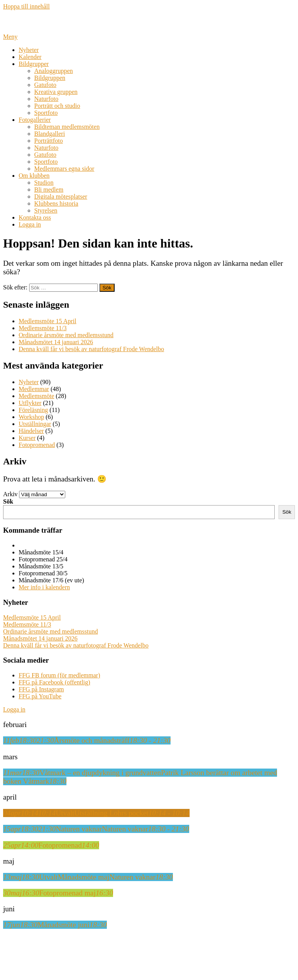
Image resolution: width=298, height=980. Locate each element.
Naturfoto (46, 99)
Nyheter (29, 50)
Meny (10, 37)
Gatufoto (45, 85)
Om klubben (34, 176)
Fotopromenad (37, 445)
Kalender (30, 57)
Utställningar (35, 424)
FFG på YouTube (40, 696)
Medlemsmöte (37, 396)
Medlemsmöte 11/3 (43, 328)
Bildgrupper (34, 64)
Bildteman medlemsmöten (67, 127)
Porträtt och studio (57, 106)
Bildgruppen (50, 78)
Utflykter (30, 403)
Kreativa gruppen (56, 92)
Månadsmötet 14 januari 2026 (56, 342)
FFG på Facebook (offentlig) (54, 682)
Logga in (30, 224)
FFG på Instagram (41, 689)
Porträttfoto (49, 141)
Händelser (31, 431)
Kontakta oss (35, 217)
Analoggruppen (54, 71)
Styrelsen (46, 210)
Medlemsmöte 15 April (47, 321)
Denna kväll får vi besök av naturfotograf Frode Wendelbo (91, 349)
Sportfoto (46, 113)
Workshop (31, 417)
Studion (44, 183)
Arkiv (10, 494)
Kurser (27, 438)
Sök (8, 501)
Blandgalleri (50, 134)
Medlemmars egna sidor (64, 169)
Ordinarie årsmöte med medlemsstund (66, 335)
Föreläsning (33, 410)
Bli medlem (49, 190)
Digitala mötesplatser (61, 197)
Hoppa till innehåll (26, 6)
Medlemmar (34, 389)
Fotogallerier (35, 120)
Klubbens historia (56, 203)
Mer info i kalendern (44, 587)
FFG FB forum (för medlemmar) (59, 675)
